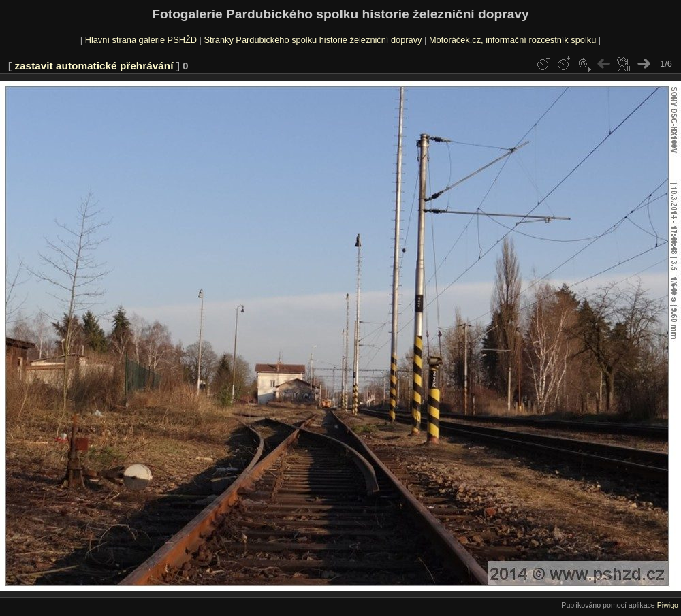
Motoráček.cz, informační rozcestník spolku (512, 40)
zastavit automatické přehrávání (94, 66)
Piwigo (668, 605)
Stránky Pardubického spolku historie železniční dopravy (313, 40)
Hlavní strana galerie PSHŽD (141, 40)
